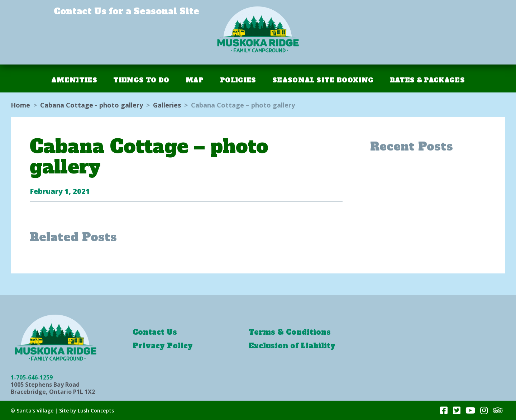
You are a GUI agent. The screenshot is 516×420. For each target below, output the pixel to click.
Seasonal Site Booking (323, 80)
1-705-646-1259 (32, 377)
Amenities (74, 80)
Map (195, 80)
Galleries (167, 105)
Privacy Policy (163, 346)
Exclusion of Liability (292, 346)
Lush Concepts (96, 411)
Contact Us (155, 332)
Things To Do (141, 80)
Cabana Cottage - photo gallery (92, 105)
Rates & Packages (427, 80)
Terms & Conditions (290, 332)
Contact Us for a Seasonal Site (126, 11)
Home (20, 105)
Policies (238, 80)
